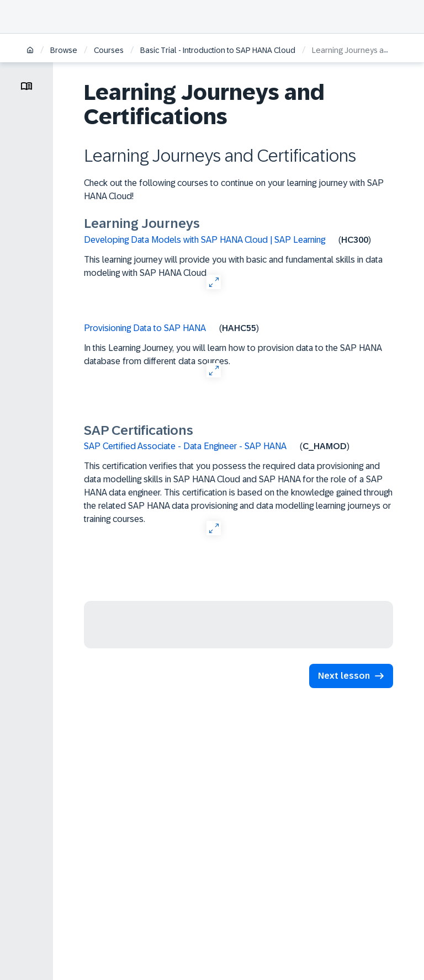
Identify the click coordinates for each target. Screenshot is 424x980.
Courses (109, 50)
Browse (64, 50)
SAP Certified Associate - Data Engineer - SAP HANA (185, 446)
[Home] (30, 51)
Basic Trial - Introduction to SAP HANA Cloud (218, 50)
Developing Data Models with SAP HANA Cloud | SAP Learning (205, 240)
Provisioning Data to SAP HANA (145, 328)
